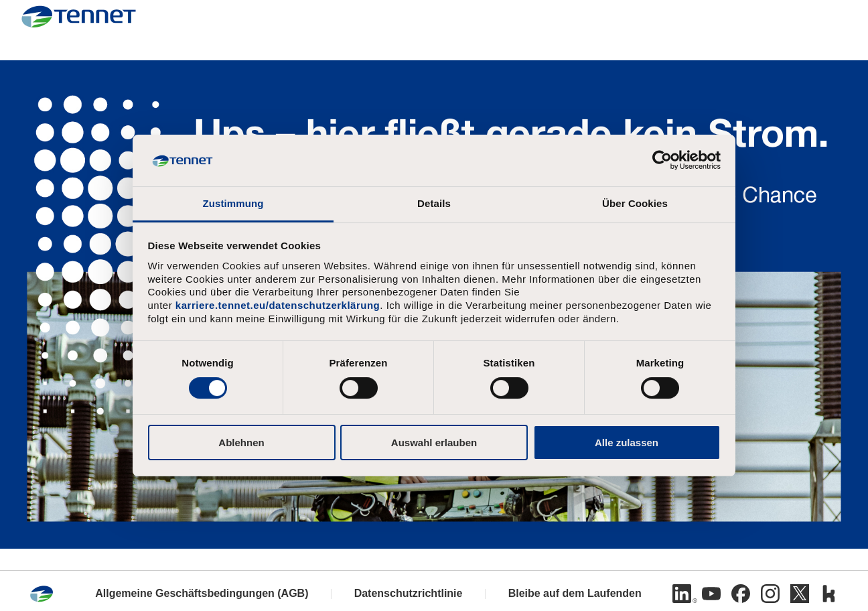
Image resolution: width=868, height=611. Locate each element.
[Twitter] (800, 594)
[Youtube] (711, 594)
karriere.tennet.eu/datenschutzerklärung (278, 305)
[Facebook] (741, 594)
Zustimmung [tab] (233, 203)
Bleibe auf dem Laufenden (575, 593)
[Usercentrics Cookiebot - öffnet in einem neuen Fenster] (662, 160)
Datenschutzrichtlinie (409, 593)
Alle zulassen (627, 443)
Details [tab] (434, 203)
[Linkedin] (682, 594)
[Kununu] (829, 594)
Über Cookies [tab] (635, 203)
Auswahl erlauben (434, 443)
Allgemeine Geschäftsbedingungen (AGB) (202, 593)
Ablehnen (241, 443)
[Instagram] (770, 594)
